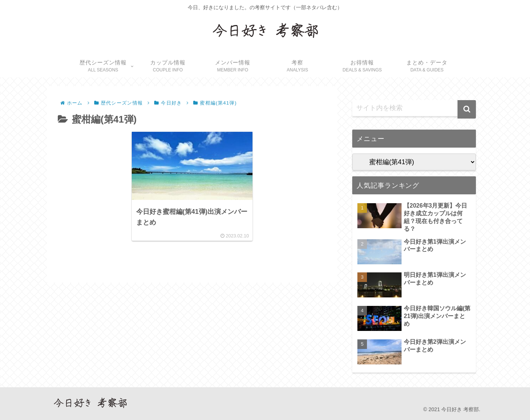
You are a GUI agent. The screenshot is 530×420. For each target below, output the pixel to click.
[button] (467, 109)
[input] (414, 108)
